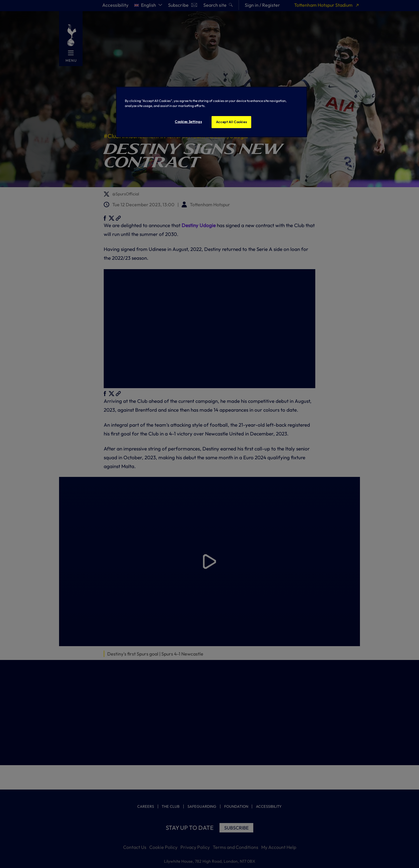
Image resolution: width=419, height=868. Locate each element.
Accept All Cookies (231, 122)
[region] (212, 112)
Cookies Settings (188, 122)
